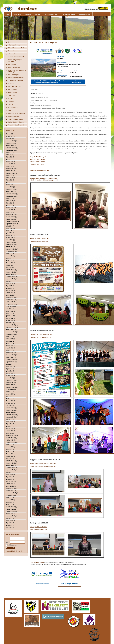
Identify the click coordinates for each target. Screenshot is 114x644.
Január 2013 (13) (11, 486)
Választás (11, 104)
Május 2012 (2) (10, 502)
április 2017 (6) (10, 371)
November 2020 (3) (11, 272)
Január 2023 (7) (10, 212)
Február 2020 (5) (11, 293)
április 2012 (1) (10, 505)
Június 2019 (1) (10, 311)
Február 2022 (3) (11, 238)
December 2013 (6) (11, 461)
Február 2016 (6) (11, 403)
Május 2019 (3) (10, 314)
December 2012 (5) (11, 488)
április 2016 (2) (10, 399)
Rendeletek (28, 14)
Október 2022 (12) (11, 219)
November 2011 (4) (11, 507)
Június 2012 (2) (10, 500)
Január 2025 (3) (10, 166)
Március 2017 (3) (11, 373)
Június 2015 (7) (10, 422)
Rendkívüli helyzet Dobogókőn (17, 113)
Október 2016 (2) (11, 385)
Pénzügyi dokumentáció (37, 562)
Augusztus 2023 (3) (11, 196)
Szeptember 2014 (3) (12, 442)
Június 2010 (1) (10, 521)
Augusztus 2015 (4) (11, 417)
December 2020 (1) (11, 270)
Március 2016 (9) (11, 401)
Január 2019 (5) (10, 323)
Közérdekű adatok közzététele (17, 122)
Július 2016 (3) (10, 392)
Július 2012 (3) (10, 498)
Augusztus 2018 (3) (11, 334)
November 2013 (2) (11, 463)
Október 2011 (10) (11, 509)
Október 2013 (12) (11, 465)
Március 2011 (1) (11, 514)
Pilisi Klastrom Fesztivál (15, 87)
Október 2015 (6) (11, 412)
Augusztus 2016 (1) (11, 389)
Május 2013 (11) (10, 477)
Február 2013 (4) (11, 484)
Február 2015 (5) (11, 431)
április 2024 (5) (10, 182)
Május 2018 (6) (10, 341)
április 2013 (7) (10, 479)
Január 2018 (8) (10, 350)
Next (111, 29)
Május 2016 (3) (10, 396)
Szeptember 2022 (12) (12, 221)
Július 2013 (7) (10, 472)
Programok (11, 101)
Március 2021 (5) (11, 263)
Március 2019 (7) (11, 318)
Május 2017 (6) (10, 369)
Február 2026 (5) (11, 136)
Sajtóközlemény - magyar (38, 159)
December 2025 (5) (11, 141)
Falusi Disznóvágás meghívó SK (40, 241)
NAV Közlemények (13, 75)
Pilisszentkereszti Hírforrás (15, 119)
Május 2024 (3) (10, 180)
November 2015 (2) (11, 410)
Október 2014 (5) (11, 440)
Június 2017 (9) (10, 366)
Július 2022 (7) (10, 226)
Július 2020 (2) (10, 281)
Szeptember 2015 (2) (12, 415)
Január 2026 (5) (10, 139)
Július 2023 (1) (10, 198)
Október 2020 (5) (11, 274)
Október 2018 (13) (11, 330)
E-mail (8, 539)
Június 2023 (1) (10, 201)
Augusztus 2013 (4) (11, 470)
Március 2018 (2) (11, 346)
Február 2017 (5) (11, 376)
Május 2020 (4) (10, 286)
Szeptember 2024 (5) (12, 173)
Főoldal (8, 14)
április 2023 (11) (10, 205)
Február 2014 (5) (11, 456)
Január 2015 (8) (10, 433)
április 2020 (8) (10, 288)
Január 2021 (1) (10, 267)
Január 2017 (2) (10, 378)
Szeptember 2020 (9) (12, 277)
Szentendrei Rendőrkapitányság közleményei (17, 71)
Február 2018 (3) (11, 348)
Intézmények (11, 54)
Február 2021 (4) (11, 265)
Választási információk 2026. (16, 48)
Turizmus (10, 98)
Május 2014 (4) (10, 449)
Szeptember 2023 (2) (12, 194)
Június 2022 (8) (10, 228)
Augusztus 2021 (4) (11, 251)
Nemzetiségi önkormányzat (16, 78)
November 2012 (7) (11, 491)
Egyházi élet (11, 95)
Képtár (10, 110)
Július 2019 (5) (10, 309)
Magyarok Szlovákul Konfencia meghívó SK (43, 466)
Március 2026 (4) (11, 134)
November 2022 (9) (11, 217)
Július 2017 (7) (10, 364)
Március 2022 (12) (11, 235)
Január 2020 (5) (10, 295)
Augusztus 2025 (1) (11, 150)
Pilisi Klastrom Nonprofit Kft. (68, 14)
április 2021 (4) (10, 261)
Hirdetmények (12, 64)
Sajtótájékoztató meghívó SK (39, 529)
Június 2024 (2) (10, 178)
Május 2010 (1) (10, 523)
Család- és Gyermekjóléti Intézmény (15, 61)
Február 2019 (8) (11, 320)
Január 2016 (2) (10, 406)
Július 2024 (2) (10, 175)
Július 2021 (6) (10, 254)
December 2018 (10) (12, 325)
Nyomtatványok (12, 51)
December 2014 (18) (12, 435)
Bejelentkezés (10, 548)
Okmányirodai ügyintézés (51, 14)
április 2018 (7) (10, 343)
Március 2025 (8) (11, 162)
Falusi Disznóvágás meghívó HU (40, 239)
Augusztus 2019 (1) (11, 307)
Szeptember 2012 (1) (12, 493)
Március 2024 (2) (11, 185)
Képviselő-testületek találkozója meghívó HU (44, 179)
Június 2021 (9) (10, 256)
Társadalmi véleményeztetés (16, 125)
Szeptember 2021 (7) (12, 249)
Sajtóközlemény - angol (37, 164)
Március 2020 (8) (11, 290)
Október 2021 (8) (11, 247)
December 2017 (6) (11, 353)
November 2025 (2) (11, 143)
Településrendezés (13, 116)
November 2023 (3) (11, 189)
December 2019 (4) (11, 297)
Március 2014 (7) (11, 454)
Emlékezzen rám (11, 545)
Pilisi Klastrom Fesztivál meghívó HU (41, 335)
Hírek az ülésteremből (14, 67)
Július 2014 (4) (10, 445)
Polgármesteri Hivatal (14, 45)
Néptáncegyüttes (13, 90)
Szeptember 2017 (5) (12, 360)
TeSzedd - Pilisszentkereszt (16, 57)
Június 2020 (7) (10, 284)
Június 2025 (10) (11, 155)
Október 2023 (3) (11, 192)
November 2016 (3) (11, 383)
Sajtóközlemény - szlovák (38, 162)
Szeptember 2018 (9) (12, 332)
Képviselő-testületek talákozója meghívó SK (44, 180)
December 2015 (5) (11, 408)
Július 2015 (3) (10, 419)
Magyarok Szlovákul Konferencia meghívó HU (44, 464)
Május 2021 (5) (10, 258)
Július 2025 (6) (10, 152)
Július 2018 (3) (10, 337)
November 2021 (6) (11, 244)
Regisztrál (19, 551)
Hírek (9, 42)
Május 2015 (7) (10, 424)
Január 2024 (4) (10, 187)
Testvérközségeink (13, 92)
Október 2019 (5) (11, 302)
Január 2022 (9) (10, 240)
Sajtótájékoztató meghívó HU (39, 527)
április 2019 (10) (10, 316)
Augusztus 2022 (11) (12, 224)
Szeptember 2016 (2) (12, 387)
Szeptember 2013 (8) (12, 468)
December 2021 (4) (11, 242)
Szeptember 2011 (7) (12, 511)
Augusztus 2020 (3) (11, 279)
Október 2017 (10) (11, 357)
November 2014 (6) (11, 438)
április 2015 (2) (10, 426)
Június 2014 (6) (10, 447)
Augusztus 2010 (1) (11, 516)
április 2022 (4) (10, 233)
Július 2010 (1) (10, 518)
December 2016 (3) (11, 380)
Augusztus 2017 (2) (11, 362)
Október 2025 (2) (11, 146)
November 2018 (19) (12, 327)
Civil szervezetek (13, 107)
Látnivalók (11, 84)
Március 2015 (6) (11, 429)
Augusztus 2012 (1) (11, 495)
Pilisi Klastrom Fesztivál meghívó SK (41, 337)
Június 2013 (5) (10, 475)
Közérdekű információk (85, 14)
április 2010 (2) (10, 525)
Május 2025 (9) (10, 157)
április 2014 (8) (10, 452)
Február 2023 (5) (11, 210)
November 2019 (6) (11, 300)
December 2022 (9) (11, 215)
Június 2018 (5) (10, 339)
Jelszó (8, 542)
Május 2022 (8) (10, 231)
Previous (3, 29)
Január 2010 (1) (10, 528)
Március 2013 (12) (11, 481)
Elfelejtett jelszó (10, 551)
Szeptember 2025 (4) (12, 148)
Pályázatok (38, 14)
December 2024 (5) (11, 169)
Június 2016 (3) (10, 394)
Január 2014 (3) (10, 458)
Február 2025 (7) (11, 164)
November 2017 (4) (11, 355)
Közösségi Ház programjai (15, 81)
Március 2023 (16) (11, 208)
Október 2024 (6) (11, 171)
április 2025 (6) (10, 159)
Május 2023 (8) (10, 203)
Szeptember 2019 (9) (12, 304)
